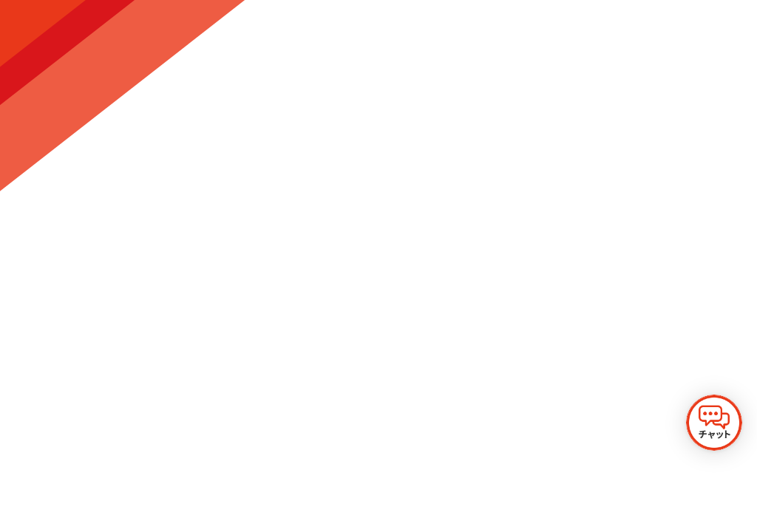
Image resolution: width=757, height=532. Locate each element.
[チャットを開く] (714, 423)
